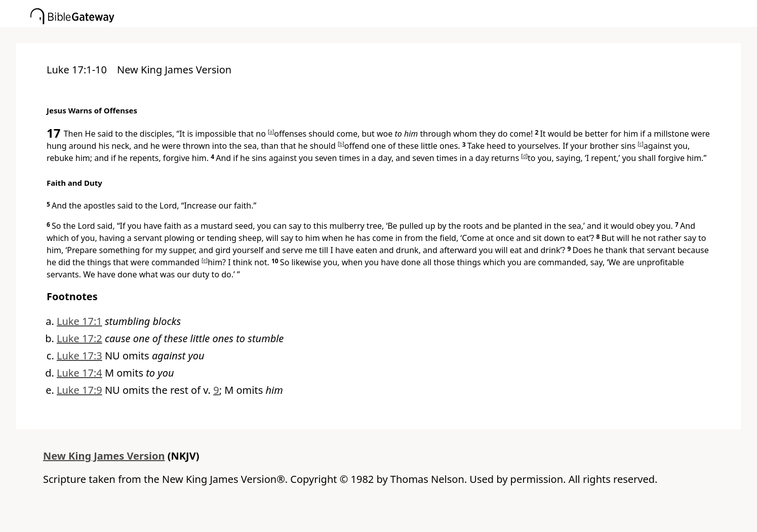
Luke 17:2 (79, 338)
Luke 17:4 (79, 373)
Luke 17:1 (79, 321)
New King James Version (104, 456)
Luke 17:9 (79, 390)
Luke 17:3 (79, 356)
